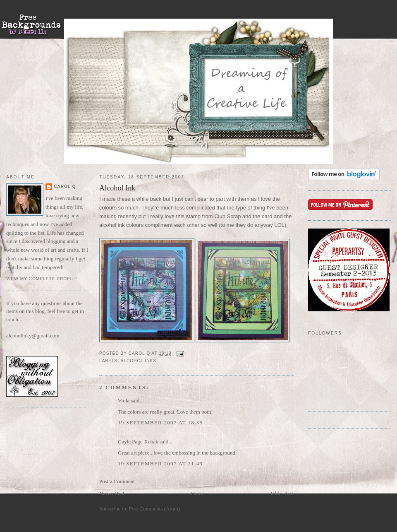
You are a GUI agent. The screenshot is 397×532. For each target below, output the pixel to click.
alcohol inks (138, 361)
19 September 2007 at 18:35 (160, 422)
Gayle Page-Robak (138, 442)
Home (198, 493)
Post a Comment (117, 481)
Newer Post (112, 493)
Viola (124, 401)
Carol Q (65, 187)
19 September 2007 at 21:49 (160, 463)
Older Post (282, 493)
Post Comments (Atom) (155, 509)
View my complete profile (42, 279)
